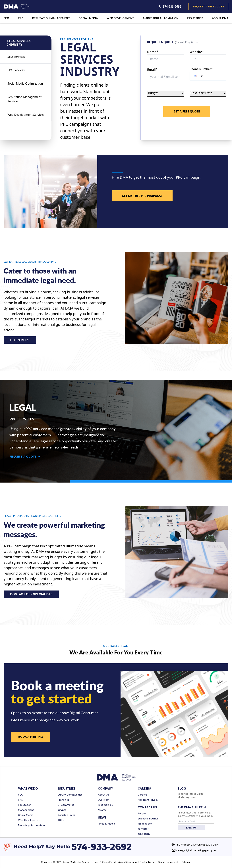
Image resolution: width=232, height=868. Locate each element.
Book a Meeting (31, 737)
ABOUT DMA (220, 18)
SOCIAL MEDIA (88, 18)
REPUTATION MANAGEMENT (51, 18)
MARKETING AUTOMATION (161, 18)
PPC (21, 18)
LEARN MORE (20, 340)
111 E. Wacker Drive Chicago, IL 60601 (197, 845)
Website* (197, 52)
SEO (6, 18)
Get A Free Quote (187, 111)
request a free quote (208, 7)
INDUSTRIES (195, 18)
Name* (153, 52)
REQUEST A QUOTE (25, 457)
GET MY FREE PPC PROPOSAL (142, 196)
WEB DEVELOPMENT (120, 18)
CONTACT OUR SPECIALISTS (31, 594)
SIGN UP (191, 828)
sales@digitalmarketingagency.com (197, 850)
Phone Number (201, 69)
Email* (152, 70)
